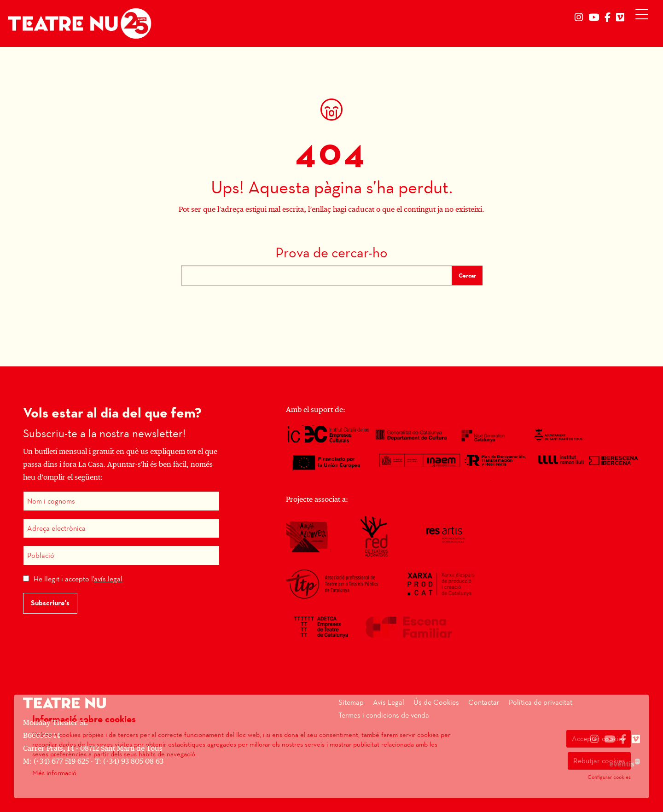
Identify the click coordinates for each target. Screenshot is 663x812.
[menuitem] (579, 17)
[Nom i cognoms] (121, 501)
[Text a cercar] (317, 275)
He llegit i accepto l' (78, 579)
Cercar (467, 275)
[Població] (121, 555)
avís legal (108, 579)
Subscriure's (50, 603)
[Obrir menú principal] (644, 17)
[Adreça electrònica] (121, 528)
